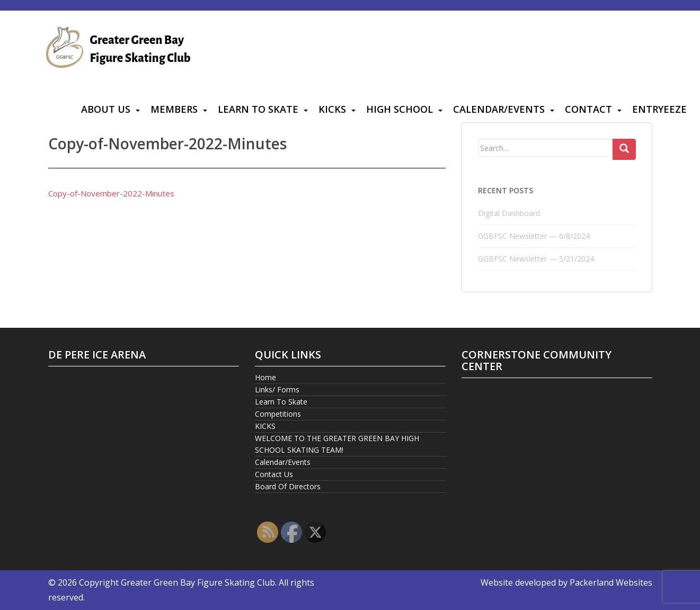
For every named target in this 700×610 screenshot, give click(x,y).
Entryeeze (659, 109)
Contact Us (274, 474)
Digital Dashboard (509, 213)
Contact (588, 109)
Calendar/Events (499, 109)
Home (265, 377)
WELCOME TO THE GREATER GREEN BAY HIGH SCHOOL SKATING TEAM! (337, 444)
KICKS (332, 109)
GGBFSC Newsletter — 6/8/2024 (534, 236)
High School (400, 109)
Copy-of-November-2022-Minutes (111, 193)
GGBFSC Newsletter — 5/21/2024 (536, 259)
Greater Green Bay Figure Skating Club (198, 582)
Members (174, 109)
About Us (106, 109)
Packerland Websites (611, 582)
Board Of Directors (288, 486)
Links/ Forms (277, 389)
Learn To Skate (258, 109)
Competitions (278, 414)
